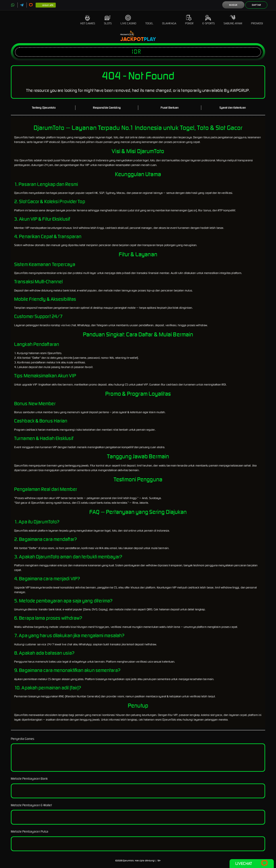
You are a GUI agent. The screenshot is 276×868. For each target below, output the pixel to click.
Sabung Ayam (233, 20)
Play (150, 39)
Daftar (256, 5)
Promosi (257, 20)
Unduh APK (46, 5)
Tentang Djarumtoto (44, 108)
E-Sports (209, 20)
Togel (149, 20)
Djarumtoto (128, 861)
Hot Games (88, 20)
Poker (189, 20)
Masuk (233, 5)
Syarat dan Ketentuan (233, 108)
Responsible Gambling (107, 108)
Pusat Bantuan (170, 108)
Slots (108, 20)
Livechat (252, 864)
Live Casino (128, 20)
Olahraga (169, 20)
